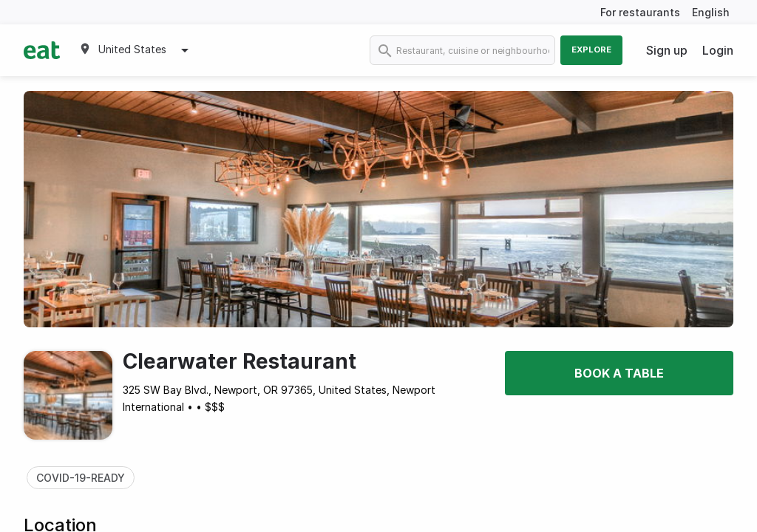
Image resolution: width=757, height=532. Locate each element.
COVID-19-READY (81, 478)
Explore (591, 50)
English (711, 12)
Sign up (667, 50)
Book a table (619, 373)
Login (718, 50)
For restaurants (640, 12)
